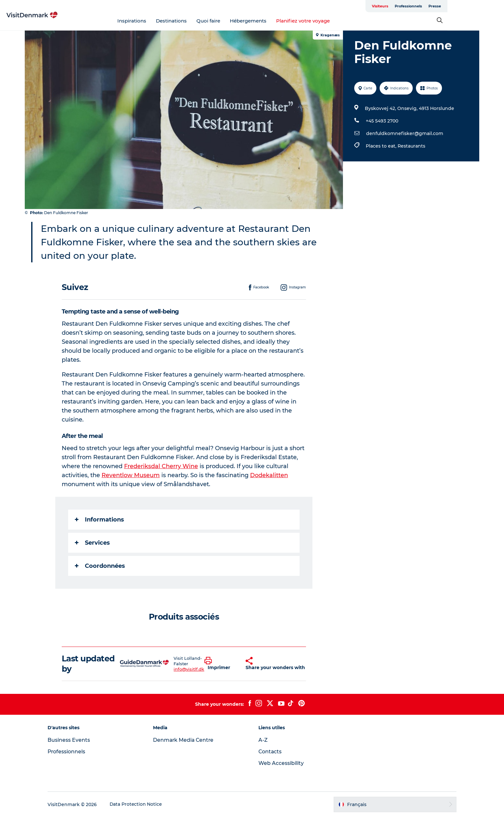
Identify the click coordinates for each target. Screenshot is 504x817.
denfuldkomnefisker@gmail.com (404, 133)
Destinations (200, 21)
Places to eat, (381, 146)
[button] (221, 664)
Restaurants (411, 146)
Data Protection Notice (141, 804)
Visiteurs (418, 6)
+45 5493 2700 (382, 121)
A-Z (263, 740)
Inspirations (160, 21)
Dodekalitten (269, 475)
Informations (100, 520)
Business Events (74, 740)
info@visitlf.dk (189, 669)
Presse (472, 6)
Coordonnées (100, 566)
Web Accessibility (281, 763)
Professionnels (446, 6)
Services (93, 543)
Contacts (270, 752)
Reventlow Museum (131, 475)
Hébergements (277, 21)
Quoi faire (237, 21)
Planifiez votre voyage (332, 21)
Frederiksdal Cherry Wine (161, 466)
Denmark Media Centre (187, 740)
